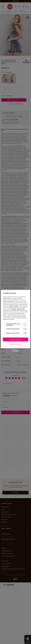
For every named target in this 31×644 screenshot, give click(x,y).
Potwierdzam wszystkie (16, 339)
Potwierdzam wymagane (15, 344)
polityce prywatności (14, 306)
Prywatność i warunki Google (18, 309)
